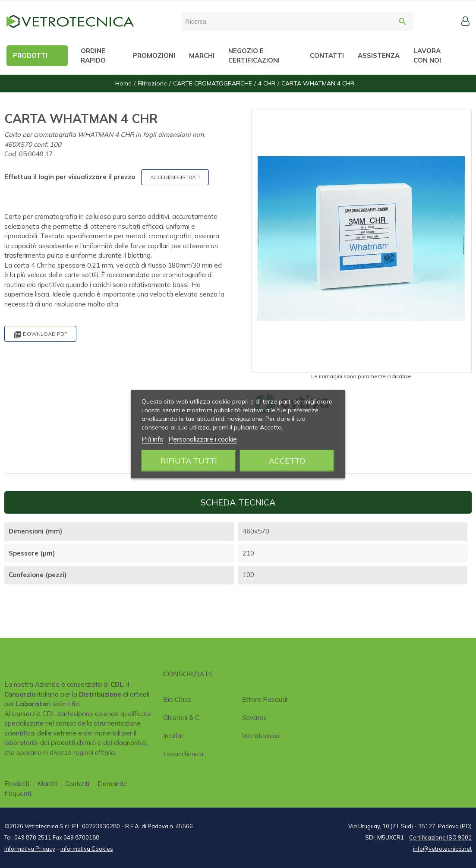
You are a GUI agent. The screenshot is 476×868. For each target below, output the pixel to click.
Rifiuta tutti (189, 460)
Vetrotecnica (261, 736)
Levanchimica (183, 754)
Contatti (77, 784)
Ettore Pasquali (265, 699)
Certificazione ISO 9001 (440, 837)
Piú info (153, 439)
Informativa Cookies (87, 849)
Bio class (177, 699)
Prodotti (17, 784)
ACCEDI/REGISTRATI (175, 177)
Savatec (254, 718)
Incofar (173, 736)
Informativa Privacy (30, 849)
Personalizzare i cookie (203, 439)
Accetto (287, 460)
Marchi (47, 784)
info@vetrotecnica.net (442, 849)
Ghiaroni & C (181, 718)
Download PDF (40, 335)
